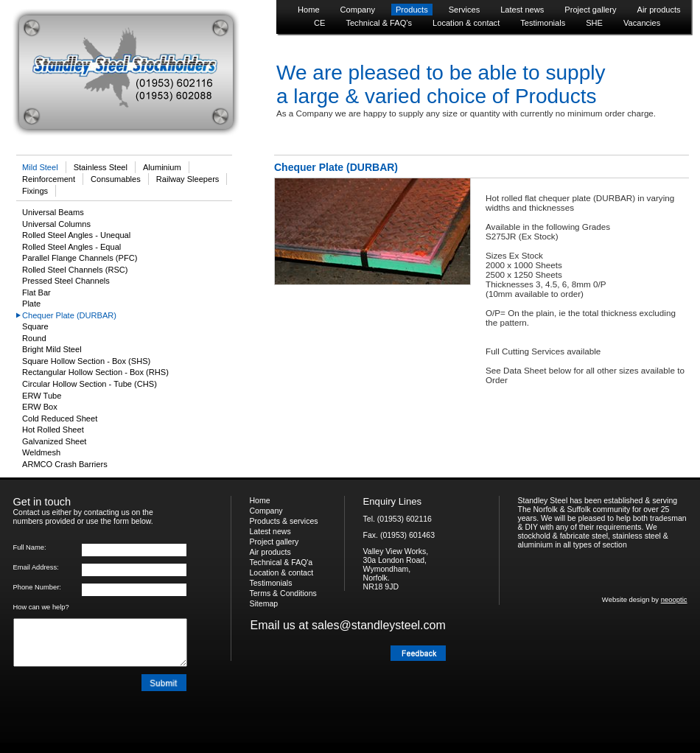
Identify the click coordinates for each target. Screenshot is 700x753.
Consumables (116, 179)
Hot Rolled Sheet (53, 430)
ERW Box (40, 407)
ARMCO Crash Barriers (65, 464)
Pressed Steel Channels (66, 281)
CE (319, 23)
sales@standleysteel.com (379, 625)
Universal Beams (53, 212)
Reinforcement (49, 179)
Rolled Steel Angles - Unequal (76, 235)
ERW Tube (42, 396)
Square (35, 326)
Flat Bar (36, 293)
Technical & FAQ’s (379, 23)
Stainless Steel (101, 167)
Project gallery (590, 10)
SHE (594, 23)
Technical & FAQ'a (281, 562)
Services (464, 10)
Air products (659, 10)
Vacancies (642, 23)
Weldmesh (41, 452)
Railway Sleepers (188, 179)
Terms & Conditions (283, 593)
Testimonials (543, 23)
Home (309, 10)
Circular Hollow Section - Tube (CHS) (90, 384)
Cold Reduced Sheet (60, 418)
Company (358, 10)
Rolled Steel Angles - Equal (71, 247)
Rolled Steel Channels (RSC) (75, 270)
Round (34, 338)
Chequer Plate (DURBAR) (69, 315)
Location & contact (466, 23)
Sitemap (264, 603)
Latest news (522, 10)
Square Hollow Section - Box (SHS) (86, 361)
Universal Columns (56, 224)
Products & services (284, 521)
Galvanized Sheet (54, 441)
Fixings (35, 191)
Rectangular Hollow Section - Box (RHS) (95, 372)
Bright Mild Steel (52, 349)
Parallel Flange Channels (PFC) (80, 258)
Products (412, 10)
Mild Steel (40, 167)
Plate (31, 304)
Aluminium (162, 167)
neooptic (674, 599)
